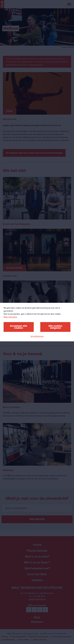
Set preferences (37, 336)
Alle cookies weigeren (55, 327)
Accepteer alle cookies (19, 327)
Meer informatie (10, 317)
